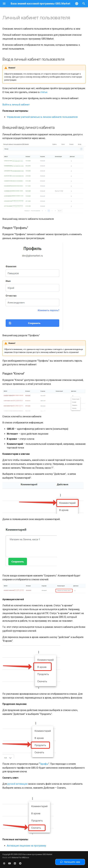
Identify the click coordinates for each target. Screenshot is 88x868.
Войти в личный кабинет (16, 105)
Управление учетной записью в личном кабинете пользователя (42, 117)
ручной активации (17, 784)
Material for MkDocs (20, 857)
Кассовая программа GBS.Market (37, 854)
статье (44, 92)
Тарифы (44, 764)
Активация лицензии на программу (27, 846)
